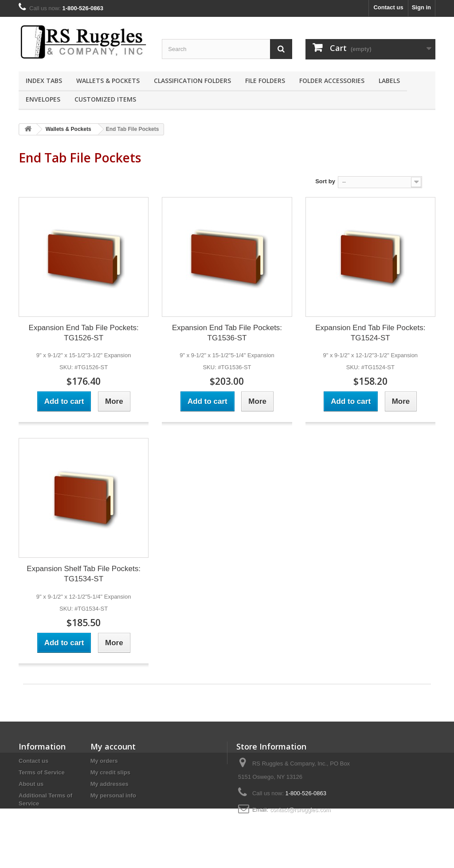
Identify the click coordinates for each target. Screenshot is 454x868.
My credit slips (110, 772)
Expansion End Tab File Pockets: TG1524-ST (370, 333)
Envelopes (43, 99)
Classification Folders (192, 81)
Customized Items (105, 99)
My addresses (110, 784)
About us (31, 784)
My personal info (113, 795)
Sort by (325, 181)
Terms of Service (42, 772)
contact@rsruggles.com (300, 810)
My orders (104, 761)
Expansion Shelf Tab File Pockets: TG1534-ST (84, 574)
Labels (389, 81)
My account (113, 746)
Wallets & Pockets (108, 81)
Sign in (421, 7)
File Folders (265, 81)
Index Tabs (44, 81)
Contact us (388, 7)
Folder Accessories (332, 81)
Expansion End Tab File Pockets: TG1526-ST (84, 333)
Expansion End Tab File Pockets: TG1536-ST (227, 333)
